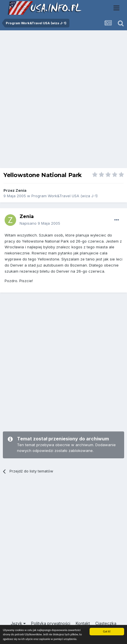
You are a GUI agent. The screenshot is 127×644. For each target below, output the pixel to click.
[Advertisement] (64, 101)
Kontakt (83, 623)
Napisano (40, 223)
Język (18, 623)
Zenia (21, 190)
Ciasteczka (106, 623)
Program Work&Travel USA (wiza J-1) (65, 196)
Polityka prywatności (51, 623)
